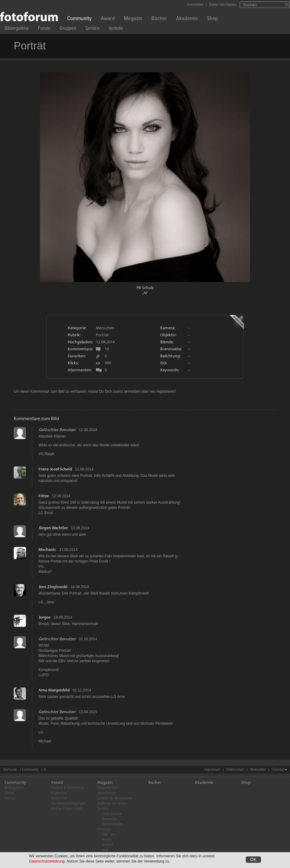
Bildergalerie (17, 29)
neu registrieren (162, 391)
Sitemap (278, 770)
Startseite (10, 770)
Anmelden (195, 5)
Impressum (212, 770)
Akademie (187, 19)
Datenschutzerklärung (47, 862)
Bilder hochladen (223, 5)
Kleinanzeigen (112, 824)
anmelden (132, 391)
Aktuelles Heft (107, 788)
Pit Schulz (145, 288)
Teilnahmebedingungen (68, 804)
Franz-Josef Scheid (55, 469)
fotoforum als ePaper (113, 804)
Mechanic (47, 549)
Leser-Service (112, 814)
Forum (44, 29)
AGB (105, 850)
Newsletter (258, 770)
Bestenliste (59, 798)
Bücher (159, 19)
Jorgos (45, 617)
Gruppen (68, 29)
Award (108, 19)
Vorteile (116, 29)
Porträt (102, 335)
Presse (107, 840)
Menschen (105, 328)
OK (253, 860)
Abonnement (107, 793)
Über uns (109, 835)
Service (92, 29)
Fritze (44, 496)
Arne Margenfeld (54, 690)
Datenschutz (235, 770)
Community (79, 19)
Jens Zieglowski (53, 587)
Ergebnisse (59, 793)
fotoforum (104, 829)
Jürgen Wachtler (53, 528)
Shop (212, 19)
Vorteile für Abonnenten (115, 798)
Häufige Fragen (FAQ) (67, 809)
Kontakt (107, 845)
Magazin (133, 19)
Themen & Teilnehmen (67, 788)
